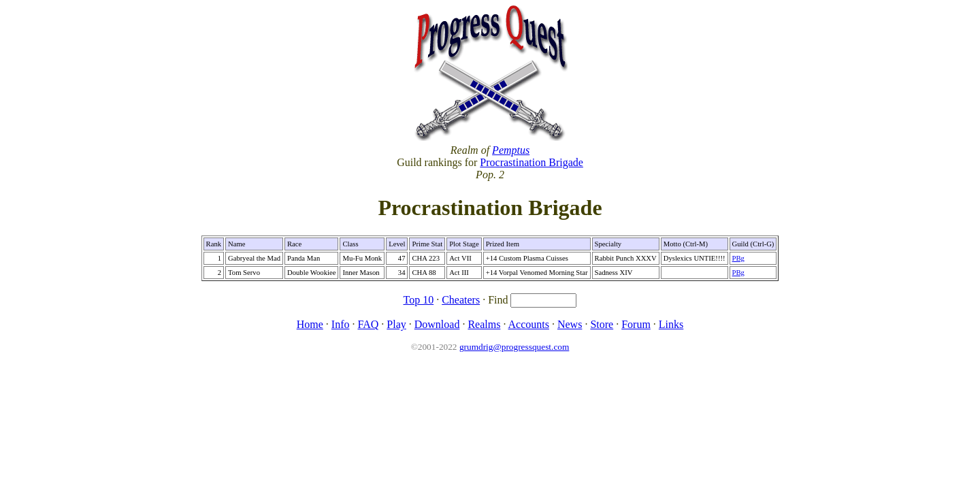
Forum (636, 324)
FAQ (368, 324)
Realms (484, 324)
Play (396, 324)
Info (341, 324)
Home (310, 324)
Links (671, 324)
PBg (738, 258)
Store (602, 324)
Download (437, 324)
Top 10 (419, 300)
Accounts (529, 324)
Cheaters (461, 300)
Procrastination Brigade (532, 162)
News (570, 324)
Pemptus (511, 150)
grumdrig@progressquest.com (514, 347)
